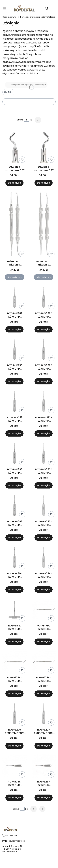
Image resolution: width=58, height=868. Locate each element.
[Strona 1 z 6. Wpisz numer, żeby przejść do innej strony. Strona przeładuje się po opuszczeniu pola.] (26, 120)
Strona (20, 120)
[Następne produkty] (34, 809)
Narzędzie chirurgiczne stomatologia (38, 17)
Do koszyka (14, 183)
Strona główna (10, 17)
